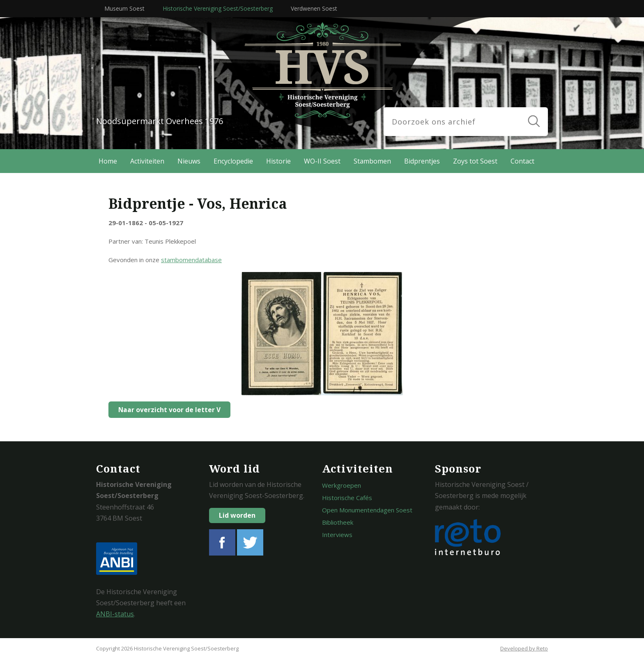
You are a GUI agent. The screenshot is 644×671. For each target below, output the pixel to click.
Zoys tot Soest (475, 161)
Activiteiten (147, 161)
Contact (522, 161)
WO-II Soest (322, 161)
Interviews (337, 535)
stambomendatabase (191, 260)
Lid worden (237, 515)
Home (108, 161)
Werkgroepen (342, 485)
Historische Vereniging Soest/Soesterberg (218, 8)
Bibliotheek (338, 522)
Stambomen (372, 161)
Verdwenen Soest (314, 8)
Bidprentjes (422, 161)
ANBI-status (115, 614)
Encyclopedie (233, 161)
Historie (278, 161)
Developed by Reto (524, 648)
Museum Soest (124, 8)
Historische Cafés (347, 498)
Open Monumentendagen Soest (367, 510)
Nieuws (189, 161)
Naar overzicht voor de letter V (167, 410)
